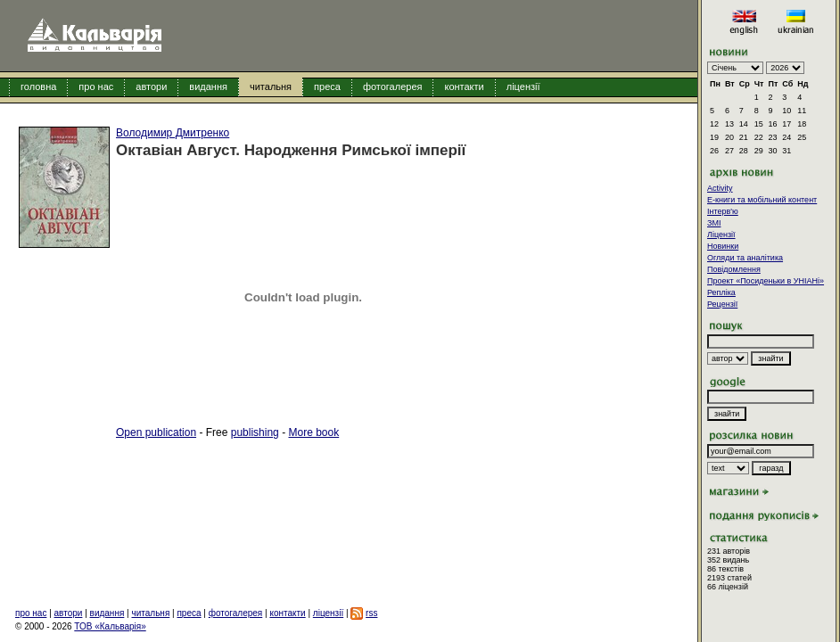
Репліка (721, 292)
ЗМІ (714, 223)
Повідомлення (734, 269)
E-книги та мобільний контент (762, 200)
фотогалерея (393, 86)
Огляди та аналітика (745, 258)
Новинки (723, 246)
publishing (255, 432)
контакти (464, 86)
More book (313, 432)
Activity (720, 188)
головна (38, 86)
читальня (271, 86)
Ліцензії (721, 235)
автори (151, 86)
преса (327, 86)
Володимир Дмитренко (173, 133)
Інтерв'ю (723, 211)
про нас (96, 86)
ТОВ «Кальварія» (110, 626)
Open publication (156, 432)
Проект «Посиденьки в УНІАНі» (766, 281)
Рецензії (722, 304)
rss (371, 613)
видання (208, 86)
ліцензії (523, 86)
